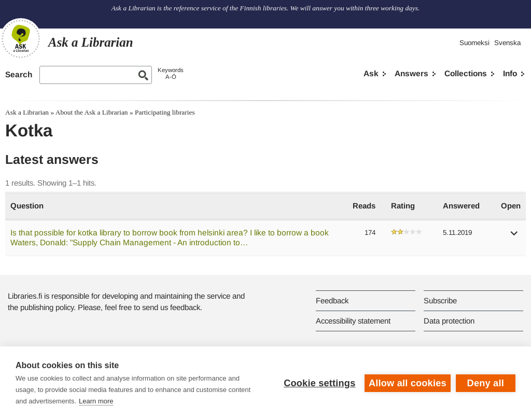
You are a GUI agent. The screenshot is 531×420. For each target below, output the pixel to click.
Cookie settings (319, 383)
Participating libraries (165, 112)
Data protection (449, 321)
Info (510, 73)
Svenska (507, 43)
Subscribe (440, 300)
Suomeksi (474, 43)
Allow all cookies (408, 383)
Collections (466, 73)
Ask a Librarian (27, 112)
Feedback (332, 300)
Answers (411, 73)
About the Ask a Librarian (92, 112)
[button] (514, 237)
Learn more (96, 401)
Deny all (486, 383)
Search (19, 74)
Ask (371, 73)
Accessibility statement (353, 321)
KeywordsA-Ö (171, 73)
